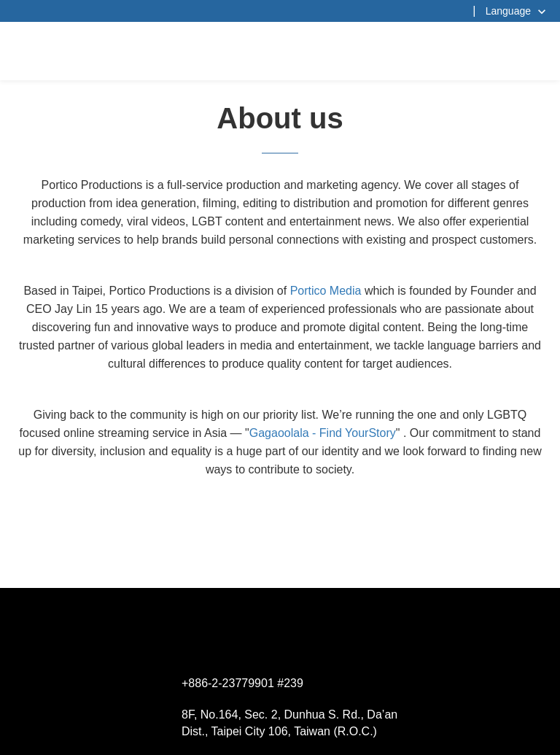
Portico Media (326, 291)
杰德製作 (280, 51)
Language (508, 11)
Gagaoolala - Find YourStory (323, 433)
